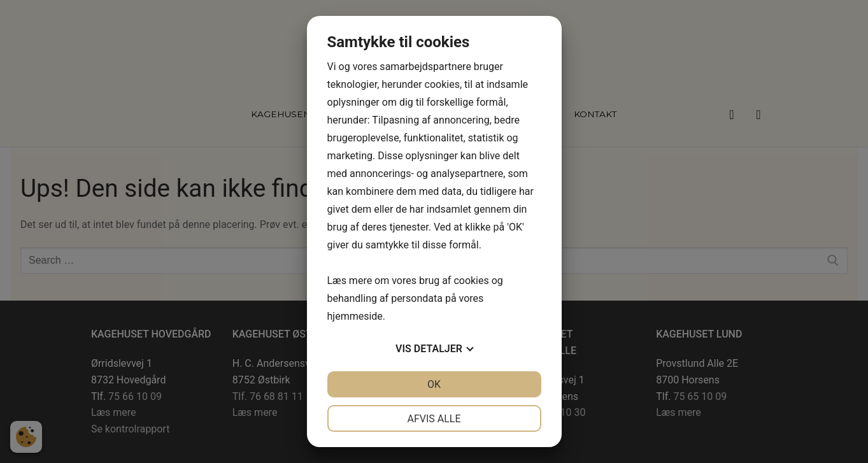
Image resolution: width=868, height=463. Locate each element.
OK (434, 384)
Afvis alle (434, 419)
